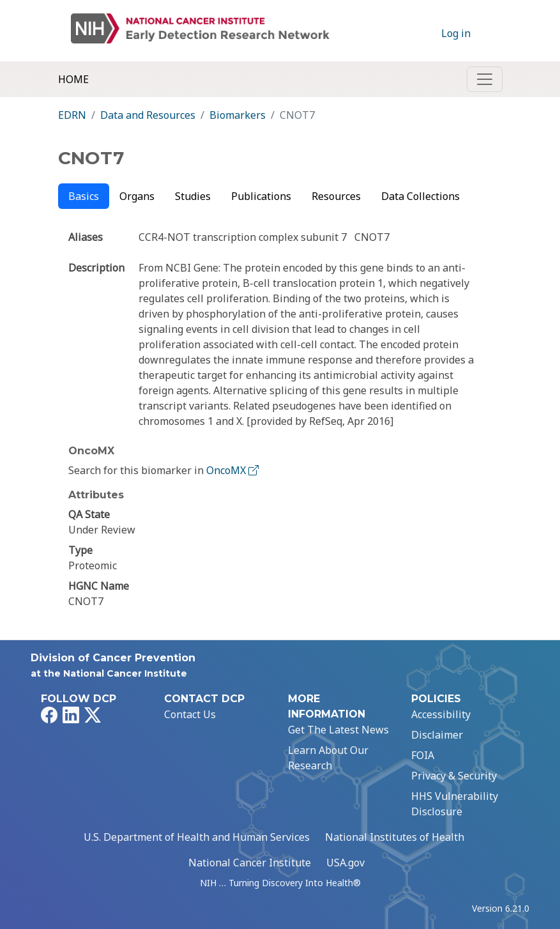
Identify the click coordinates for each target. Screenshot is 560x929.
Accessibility (441, 714)
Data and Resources (148, 115)
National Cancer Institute (250, 863)
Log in (456, 33)
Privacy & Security (454, 776)
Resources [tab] (336, 196)
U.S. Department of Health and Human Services (197, 837)
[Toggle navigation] (485, 79)
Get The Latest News (338, 730)
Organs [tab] (137, 196)
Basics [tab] (84, 196)
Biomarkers (238, 115)
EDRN (72, 115)
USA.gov (345, 863)
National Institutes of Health (395, 837)
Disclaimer (437, 735)
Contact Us (190, 714)
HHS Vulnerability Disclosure (455, 804)
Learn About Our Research (328, 758)
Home (73, 79)
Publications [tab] (261, 196)
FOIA (423, 755)
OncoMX (234, 470)
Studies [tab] (193, 196)
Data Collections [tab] (420, 196)
